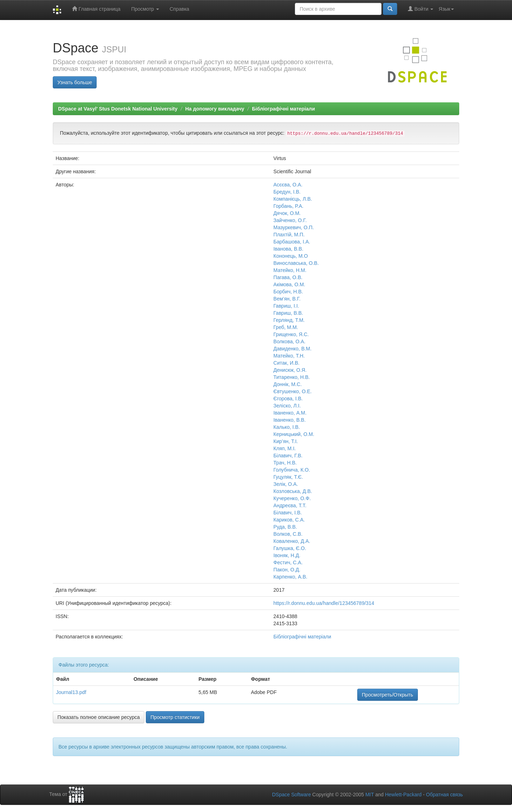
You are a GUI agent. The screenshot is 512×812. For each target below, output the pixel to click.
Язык (446, 9)
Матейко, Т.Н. (289, 356)
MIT (370, 795)
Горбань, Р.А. (288, 206)
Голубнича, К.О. (292, 470)
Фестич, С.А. (288, 562)
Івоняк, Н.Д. (287, 555)
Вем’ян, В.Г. (287, 299)
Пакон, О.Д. (287, 570)
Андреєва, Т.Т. (290, 505)
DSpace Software (291, 795)
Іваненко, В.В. (290, 420)
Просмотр (145, 9)
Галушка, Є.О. (290, 548)
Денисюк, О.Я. (290, 370)
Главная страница (96, 9)
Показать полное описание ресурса (99, 717)
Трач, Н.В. (285, 463)
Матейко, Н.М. (290, 270)
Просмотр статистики (175, 717)
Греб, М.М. (286, 327)
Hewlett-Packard (403, 795)
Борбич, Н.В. (288, 292)
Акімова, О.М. (289, 284)
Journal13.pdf (71, 692)
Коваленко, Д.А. (292, 541)
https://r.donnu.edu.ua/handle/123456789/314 (324, 603)
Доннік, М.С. (288, 384)
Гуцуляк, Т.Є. (288, 477)
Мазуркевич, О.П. (294, 227)
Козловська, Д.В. (293, 491)
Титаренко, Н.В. (292, 377)
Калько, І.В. (287, 427)
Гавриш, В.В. (288, 313)
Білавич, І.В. (288, 513)
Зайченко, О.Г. (290, 220)
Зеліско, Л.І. (287, 406)
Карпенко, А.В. (290, 577)
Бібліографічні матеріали (284, 109)
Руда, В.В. (285, 527)
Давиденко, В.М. (293, 349)
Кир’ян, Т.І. (286, 441)
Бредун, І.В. (287, 192)
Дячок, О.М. (287, 213)
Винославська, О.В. (296, 263)
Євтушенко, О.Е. (293, 391)
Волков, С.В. (288, 534)
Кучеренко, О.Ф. (292, 498)
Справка (180, 9)
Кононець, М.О (291, 256)
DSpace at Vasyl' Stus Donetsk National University (118, 109)
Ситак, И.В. (286, 363)
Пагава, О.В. (288, 277)
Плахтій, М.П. (289, 235)
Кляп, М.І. (285, 448)
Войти (421, 9)
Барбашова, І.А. (292, 242)
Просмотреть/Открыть (388, 695)
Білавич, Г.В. (288, 456)
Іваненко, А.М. (290, 413)
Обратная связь (444, 795)
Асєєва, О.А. (288, 185)
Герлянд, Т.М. (289, 320)
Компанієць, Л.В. (293, 199)
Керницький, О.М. (294, 434)
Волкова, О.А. (290, 341)
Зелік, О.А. (286, 484)
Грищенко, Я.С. (291, 334)
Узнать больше (75, 82)
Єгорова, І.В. (288, 399)
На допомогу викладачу (215, 109)
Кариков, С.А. (289, 520)
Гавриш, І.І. (286, 306)
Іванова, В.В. (288, 249)
